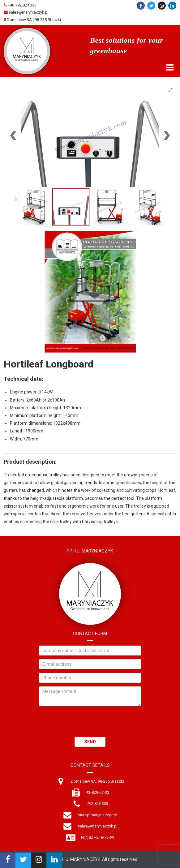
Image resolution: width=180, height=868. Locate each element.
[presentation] (86, 725)
